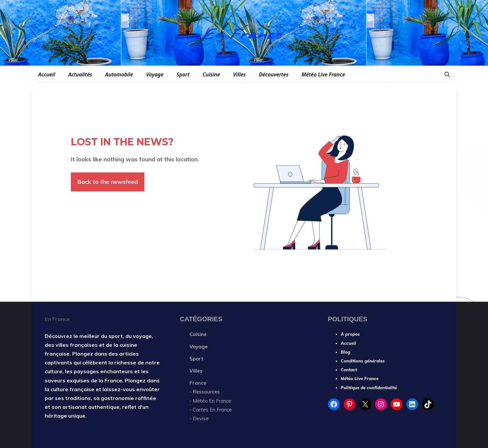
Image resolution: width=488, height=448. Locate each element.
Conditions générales (363, 361)
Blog (345, 352)
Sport (183, 74)
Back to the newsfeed (108, 182)
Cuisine (211, 74)
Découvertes (274, 74)
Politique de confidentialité (369, 388)
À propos (350, 334)
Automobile (119, 74)
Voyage (155, 74)
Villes (240, 74)
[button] (447, 74)
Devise (201, 418)
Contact (349, 370)
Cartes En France (213, 410)
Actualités (80, 74)
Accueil (47, 74)
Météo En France (212, 401)
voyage (142, 336)
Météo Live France (323, 74)
